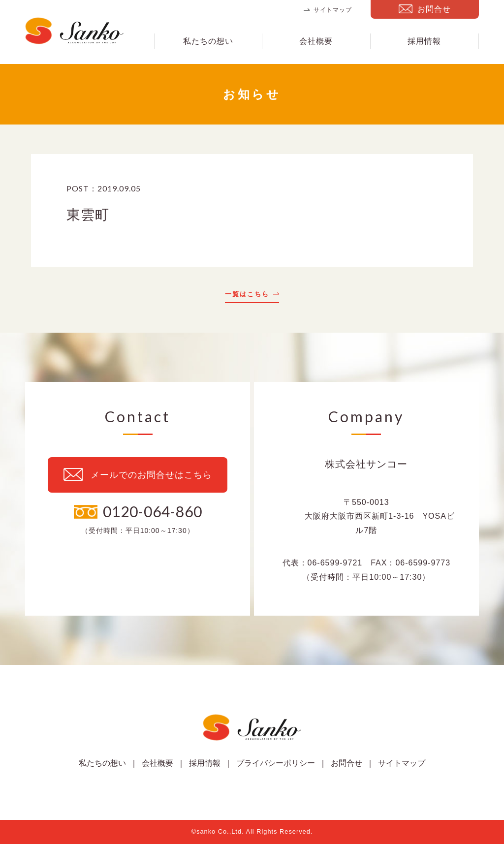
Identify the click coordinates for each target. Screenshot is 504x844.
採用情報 (424, 41)
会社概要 (316, 41)
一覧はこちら (247, 294)
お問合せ (434, 9)
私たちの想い (208, 41)
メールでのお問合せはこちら (151, 475)
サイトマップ (333, 10)
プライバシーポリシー (276, 763)
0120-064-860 (153, 511)
